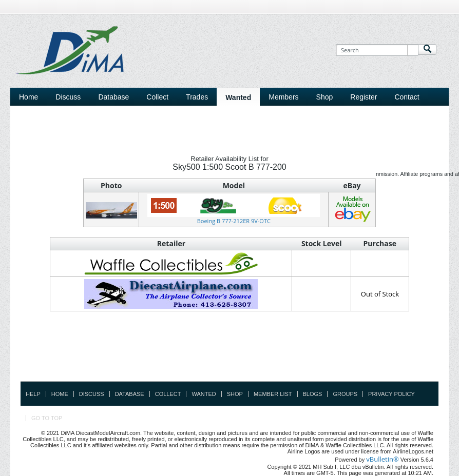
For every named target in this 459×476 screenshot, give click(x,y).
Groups (345, 394)
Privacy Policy (391, 394)
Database (130, 394)
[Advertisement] (229, 358)
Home (28, 97)
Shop (235, 394)
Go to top (47, 418)
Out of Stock (380, 294)
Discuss (68, 97)
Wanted (204, 394)
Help (33, 394)
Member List (273, 394)
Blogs (313, 394)
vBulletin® (382, 459)
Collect (168, 394)
